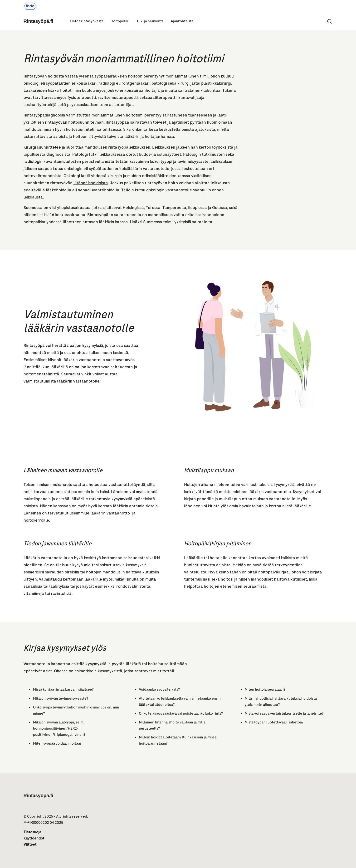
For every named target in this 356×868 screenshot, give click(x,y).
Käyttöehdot (34, 838)
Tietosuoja (32, 832)
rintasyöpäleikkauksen (129, 147)
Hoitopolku (120, 21)
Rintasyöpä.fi (39, 21)
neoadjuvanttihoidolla (99, 190)
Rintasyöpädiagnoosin (44, 115)
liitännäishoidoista (91, 183)
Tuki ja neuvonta (150, 21)
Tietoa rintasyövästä (87, 21)
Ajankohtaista (182, 21)
